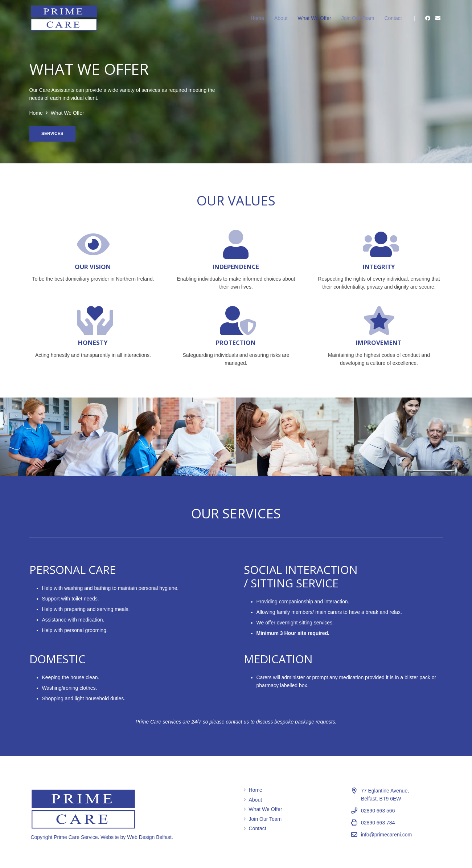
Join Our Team (265, 819)
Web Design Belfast (149, 837)
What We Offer (266, 809)
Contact (258, 828)
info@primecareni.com (386, 835)
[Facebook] (428, 18)
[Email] (438, 18)
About (256, 800)
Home (256, 790)
